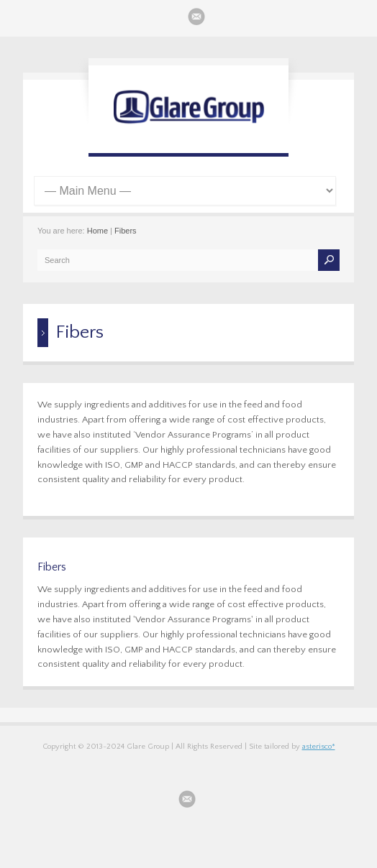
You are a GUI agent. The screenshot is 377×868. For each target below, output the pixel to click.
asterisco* (319, 747)
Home (97, 231)
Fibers (126, 231)
